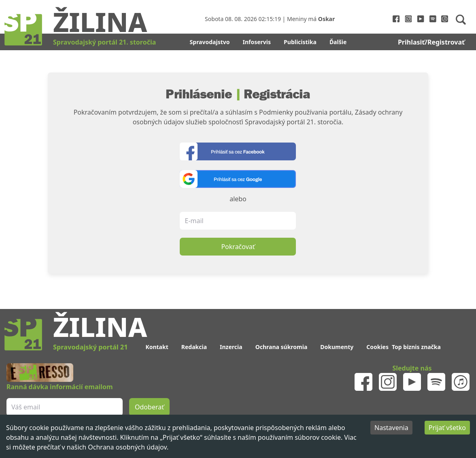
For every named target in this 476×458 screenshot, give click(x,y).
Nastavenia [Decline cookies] (391, 428)
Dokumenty (337, 347)
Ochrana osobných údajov (127, 447)
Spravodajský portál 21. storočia (104, 42)
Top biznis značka (416, 347)
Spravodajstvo (210, 42)
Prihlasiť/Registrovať (431, 42)
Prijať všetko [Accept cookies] (447, 428)
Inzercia (231, 347)
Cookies (377, 347)
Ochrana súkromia (282, 347)
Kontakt (157, 347)
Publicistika (300, 42)
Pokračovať (238, 247)
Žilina (100, 21)
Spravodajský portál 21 (90, 347)
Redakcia (194, 347)
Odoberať (149, 407)
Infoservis (257, 42)
